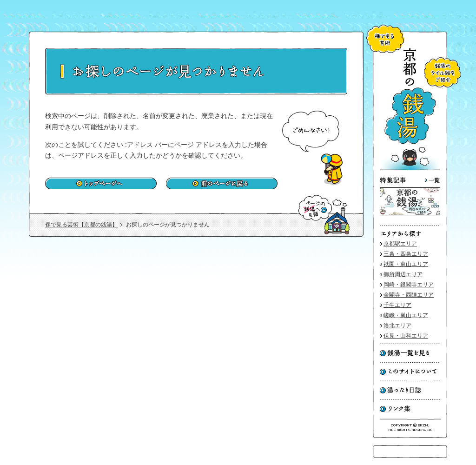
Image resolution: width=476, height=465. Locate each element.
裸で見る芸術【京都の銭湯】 (81, 225)
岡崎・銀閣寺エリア (409, 285)
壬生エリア (397, 305)
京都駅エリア (400, 244)
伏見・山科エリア (406, 336)
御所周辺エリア (403, 274)
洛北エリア (397, 325)
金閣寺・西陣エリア (409, 295)
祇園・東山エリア (406, 264)
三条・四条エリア (406, 254)
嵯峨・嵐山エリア (406, 315)
